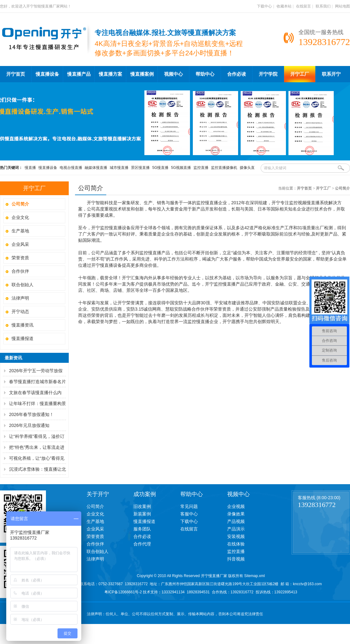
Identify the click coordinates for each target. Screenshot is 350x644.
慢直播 (30, 168)
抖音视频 (236, 559)
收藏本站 (284, 6)
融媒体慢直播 (96, 168)
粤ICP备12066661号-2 (123, 592)
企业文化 (20, 217)
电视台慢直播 (71, 168)
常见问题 (189, 506)
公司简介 (342, 188)
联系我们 (323, 6)
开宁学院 (268, 74)
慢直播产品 (79, 74)
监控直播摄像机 (224, 168)
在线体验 (236, 544)
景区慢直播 (140, 168)
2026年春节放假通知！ (31, 414)
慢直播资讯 (22, 325)
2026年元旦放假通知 (29, 425)
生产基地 (20, 231)
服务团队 (142, 529)
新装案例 (142, 514)
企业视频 (236, 506)
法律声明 (20, 298)
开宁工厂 (300, 74)
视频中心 (173, 74)
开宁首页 (16, 74)
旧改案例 (142, 506)
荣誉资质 (20, 258)
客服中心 (189, 514)
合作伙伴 (20, 271)
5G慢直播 (160, 168)
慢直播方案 (110, 74)
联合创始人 (22, 285)
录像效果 (236, 514)
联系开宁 (331, 74)
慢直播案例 (142, 74)
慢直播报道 (22, 338)
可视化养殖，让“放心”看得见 (37, 458)
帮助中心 (205, 74)
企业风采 (20, 244)
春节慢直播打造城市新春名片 (37, 382)
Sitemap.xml (254, 576)
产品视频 (236, 521)
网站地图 (342, 6)
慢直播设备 (47, 74)
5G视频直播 (181, 168)
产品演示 (236, 529)
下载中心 (264, 6)
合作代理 (142, 544)
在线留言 (303, 6)
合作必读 (237, 74)
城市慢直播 (119, 168)
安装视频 (236, 536)
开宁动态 (20, 312)
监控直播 (201, 168)
